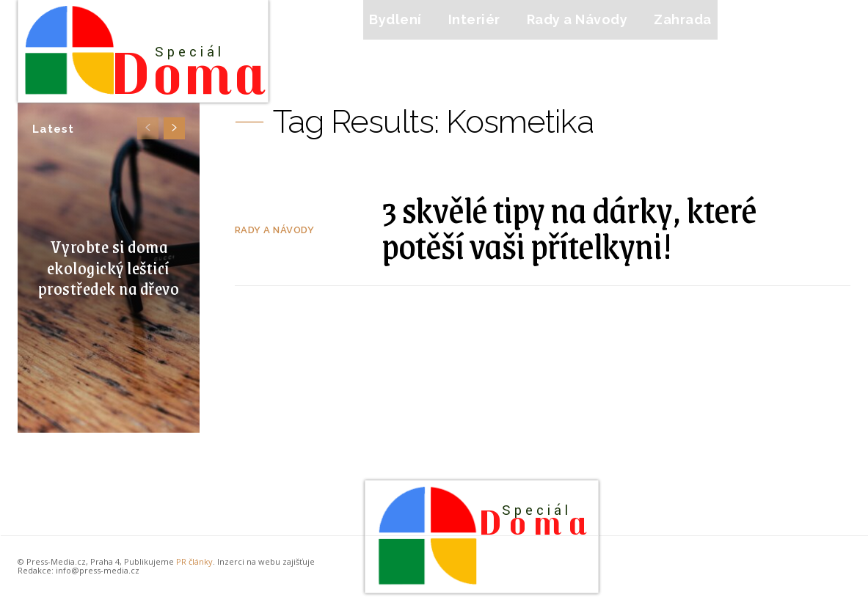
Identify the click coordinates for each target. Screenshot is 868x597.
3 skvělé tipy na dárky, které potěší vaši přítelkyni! (569, 227)
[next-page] (174, 128)
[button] (757, 20)
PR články (194, 561)
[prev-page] (148, 128)
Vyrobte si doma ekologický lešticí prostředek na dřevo (109, 267)
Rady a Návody (275, 230)
